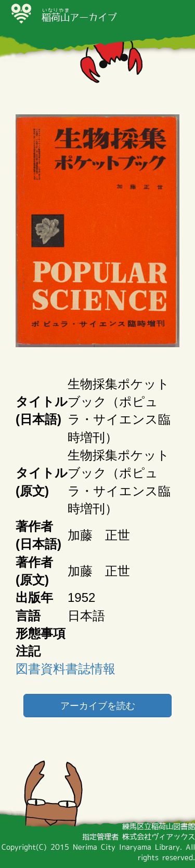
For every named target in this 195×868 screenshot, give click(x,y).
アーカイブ (79, 17)
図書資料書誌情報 (66, 669)
